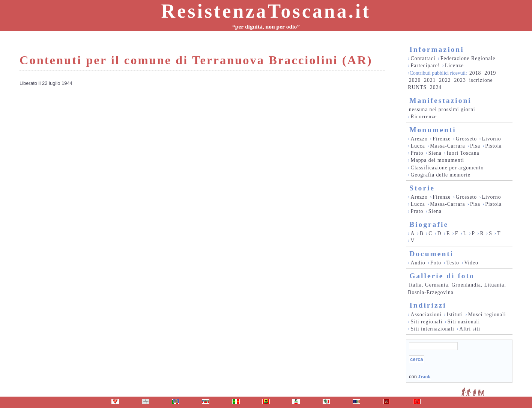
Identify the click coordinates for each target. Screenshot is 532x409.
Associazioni (426, 315)
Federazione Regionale (468, 58)
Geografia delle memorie (441, 175)
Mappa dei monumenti (438, 160)
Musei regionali (487, 315)
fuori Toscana (463, 153)
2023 (460, 80)
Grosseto (467, 139)
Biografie (429, 224)
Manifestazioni (440, 100)
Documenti (431, 254)
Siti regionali (427, 322)
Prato (417, 153)
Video (471, 263)
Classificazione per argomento (447, 168)
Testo (453, 263)
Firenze (442, 139)
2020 (415, 80)
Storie (422, 188)
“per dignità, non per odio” (266, 26)
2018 (475, 73)
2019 (490, 73)
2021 (430, 80)
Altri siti (470, 329)
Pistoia (493, 146)
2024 (436, 87)
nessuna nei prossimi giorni (442, 109)
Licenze (454, 66)
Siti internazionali (433, 329)
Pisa (475, 146)
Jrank (424, 377)
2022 (445, 80)
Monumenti (433, 130)
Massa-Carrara (447, 146)
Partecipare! (425, 66)
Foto (436, 263)
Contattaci (423, 58)
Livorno (492, 139)
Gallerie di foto (442, 276)
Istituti (455, 315)
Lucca (418, 146)
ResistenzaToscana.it (266, 11)
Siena (435, 153)
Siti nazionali (464, 322)
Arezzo (419, 139)
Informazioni (437, 49)
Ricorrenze (424, 117)
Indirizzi (428, 305)
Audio (418, 263)
